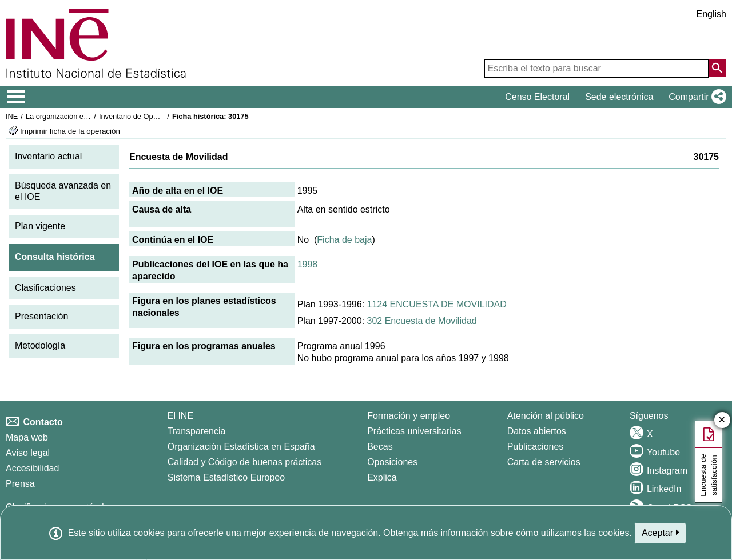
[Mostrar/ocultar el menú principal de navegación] (16, 97)
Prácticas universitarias (414, 431)
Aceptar (660, 533)
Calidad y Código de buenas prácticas (245, 462)
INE (12, 116)
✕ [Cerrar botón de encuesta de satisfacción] (722, 420)
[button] (695, 97)
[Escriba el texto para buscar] (596, 69)
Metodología (40, 345)
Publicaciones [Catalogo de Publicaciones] (536, 447)
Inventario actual (48, 156)
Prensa (20, 484)
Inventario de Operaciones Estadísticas (163, 116)
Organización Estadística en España (241, 447)
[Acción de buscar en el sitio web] (717, 68)
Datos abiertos (537, 431)
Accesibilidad (32, 468)
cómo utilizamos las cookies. (574, 533)
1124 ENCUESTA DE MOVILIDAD (437, 304)
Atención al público (546, 416)
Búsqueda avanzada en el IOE (63, 191)
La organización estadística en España (89, 116)
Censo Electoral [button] (537, 97)
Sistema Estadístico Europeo (226, 477)
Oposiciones (392, 462)
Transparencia (197, 431)
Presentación (41, 316)
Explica (382, 477)
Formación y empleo (409, 416)
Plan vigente (40, 226)
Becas (380, 447)
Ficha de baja (344, 240)
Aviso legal (28, 453)
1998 (308, 264)
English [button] (711, 14)
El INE (180, 416)
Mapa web (27, 437)
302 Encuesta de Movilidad (422, 321)
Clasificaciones (45, 288)
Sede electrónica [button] (619, 97)
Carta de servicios (544, 462)
